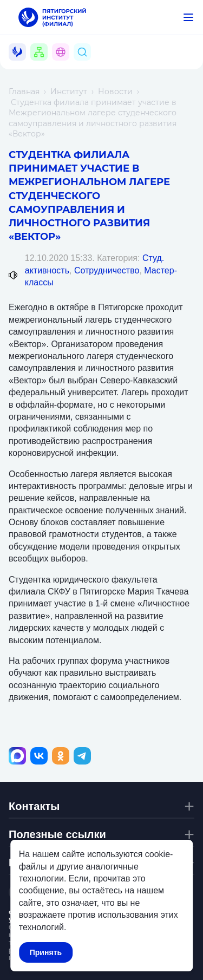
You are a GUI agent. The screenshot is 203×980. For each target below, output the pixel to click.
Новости (115, 92)
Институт (69, 92)
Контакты (34, 806)
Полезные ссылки (57, 834)
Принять (46, 952)
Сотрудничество (107, 270)
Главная (24, 92)
